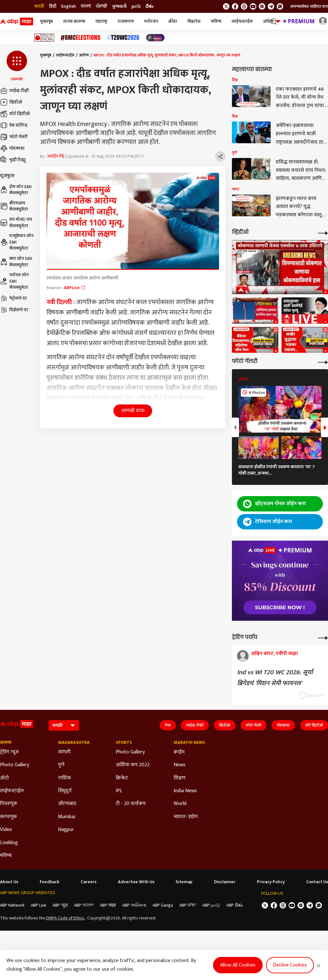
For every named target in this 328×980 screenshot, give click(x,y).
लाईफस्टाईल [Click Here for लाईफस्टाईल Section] (12, 791)
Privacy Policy (271, 882)
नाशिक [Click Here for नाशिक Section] (65, 778)
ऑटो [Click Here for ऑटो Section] (4, 778)
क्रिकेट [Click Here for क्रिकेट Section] (122, 778)
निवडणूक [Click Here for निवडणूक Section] (9, 804)
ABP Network (12, 905)
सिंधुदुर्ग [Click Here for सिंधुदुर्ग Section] (65, 791)
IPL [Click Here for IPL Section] (119, 791)
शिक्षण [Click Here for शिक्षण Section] (180, 778)
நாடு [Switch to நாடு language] (136, 6)
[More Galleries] (323, 362)
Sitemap (184, 882)
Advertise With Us (136, 882)
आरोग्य (84, 55)
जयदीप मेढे (56, 156)
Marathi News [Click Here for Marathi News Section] (189, 743)
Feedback (49, 882)
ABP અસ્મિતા (134, 905)
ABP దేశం (235, 905)
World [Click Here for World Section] (180, 804)
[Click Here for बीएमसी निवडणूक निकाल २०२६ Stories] (80, 38)
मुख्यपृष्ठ (46, 21)
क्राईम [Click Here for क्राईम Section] (179, 752)
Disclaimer (225, 882)
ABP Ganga (163, 905)
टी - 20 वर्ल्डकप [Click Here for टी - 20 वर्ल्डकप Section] (131, 804)
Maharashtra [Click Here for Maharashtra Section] (74, 743)
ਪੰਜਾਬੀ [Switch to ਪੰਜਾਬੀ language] (101, 6)
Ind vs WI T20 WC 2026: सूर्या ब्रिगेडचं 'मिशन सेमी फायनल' (275, 678)
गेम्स (168, 725)
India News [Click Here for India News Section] (185, 791)
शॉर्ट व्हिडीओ (15, 114)
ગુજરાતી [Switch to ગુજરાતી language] (119, 6)
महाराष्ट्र (101, 21)
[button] (17, 66)
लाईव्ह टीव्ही (14, 91)
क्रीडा (173, 21)
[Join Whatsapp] (280, 6)
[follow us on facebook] (235, 6)
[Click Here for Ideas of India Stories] (44, 38)
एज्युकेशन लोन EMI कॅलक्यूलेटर (17, 242)
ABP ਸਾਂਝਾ (188, 905)
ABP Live (38, 905)
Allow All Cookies (238, 965)
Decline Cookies (290, 965)
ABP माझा (108, 905)
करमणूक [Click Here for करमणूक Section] (8, 817)
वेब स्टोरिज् (14, 125)
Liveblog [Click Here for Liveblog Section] (9, 843)
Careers (89, 882)
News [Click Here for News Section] (180, 765)
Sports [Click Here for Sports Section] (124, 743)
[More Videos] (323, 233)
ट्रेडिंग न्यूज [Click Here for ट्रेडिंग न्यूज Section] (9, 752)
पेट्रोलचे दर (13, 298)
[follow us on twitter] (226, 6)
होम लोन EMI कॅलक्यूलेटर (16, 190)
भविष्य (216, 21)
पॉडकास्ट (12, 148)
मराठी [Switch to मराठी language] (39, 6)
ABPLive (75, 288)
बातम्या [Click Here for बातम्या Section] (6, 743)
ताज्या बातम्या (74, 21)
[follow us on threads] (244, 6)
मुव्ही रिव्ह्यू (13, 160)
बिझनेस (194, 21)
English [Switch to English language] (69, 6)
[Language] (64, 725)
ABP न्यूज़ (60, 905)
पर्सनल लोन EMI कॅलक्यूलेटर (14, 281)
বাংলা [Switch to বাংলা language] (86, 6)
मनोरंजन (151, 21)
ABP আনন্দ (84, 905)
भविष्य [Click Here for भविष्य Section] (6, 856)
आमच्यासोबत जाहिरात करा (309, 6)
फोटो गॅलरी (14, 137)
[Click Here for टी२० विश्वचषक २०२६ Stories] (123, 38)
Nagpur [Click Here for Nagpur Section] (66, 830)
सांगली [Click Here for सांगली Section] (64, 752)
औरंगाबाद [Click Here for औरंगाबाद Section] (67, 804)
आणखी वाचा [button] (133, 411)
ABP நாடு (211, 905)
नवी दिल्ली (59, 302)
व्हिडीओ (11, 102)
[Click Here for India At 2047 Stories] (155, 38)
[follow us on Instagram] (262, 6)
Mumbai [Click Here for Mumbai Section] (67, 817)
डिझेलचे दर (14, 310)
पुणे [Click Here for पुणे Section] (61, 765)
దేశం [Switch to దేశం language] (149, 6)
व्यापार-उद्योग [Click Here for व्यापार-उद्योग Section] (186, 817)
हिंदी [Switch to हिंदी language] (53, 6)
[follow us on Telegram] (271, 6)
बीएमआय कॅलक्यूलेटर (14, 206)
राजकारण (126, 21)
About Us (9, 882)
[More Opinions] (323, 637)
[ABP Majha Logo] (17, 21)
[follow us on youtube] (253, 6)
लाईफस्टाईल (242, 21)
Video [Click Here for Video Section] (6, 830)
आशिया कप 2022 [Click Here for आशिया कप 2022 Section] (133, 765)
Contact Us (317, 882)
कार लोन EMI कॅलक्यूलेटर (16, 262)
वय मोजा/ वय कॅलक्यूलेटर (16, 223)
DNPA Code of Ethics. (66, 918)
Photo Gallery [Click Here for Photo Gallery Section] (15, 765)
